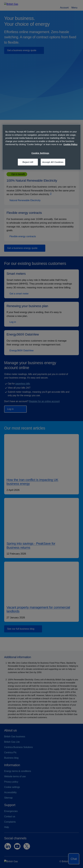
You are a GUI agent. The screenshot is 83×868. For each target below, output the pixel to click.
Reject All (28, 162)
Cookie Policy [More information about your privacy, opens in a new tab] (70, 144)
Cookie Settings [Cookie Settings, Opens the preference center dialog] (40, 153)
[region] (41, 147)
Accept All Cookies (53, 162)
